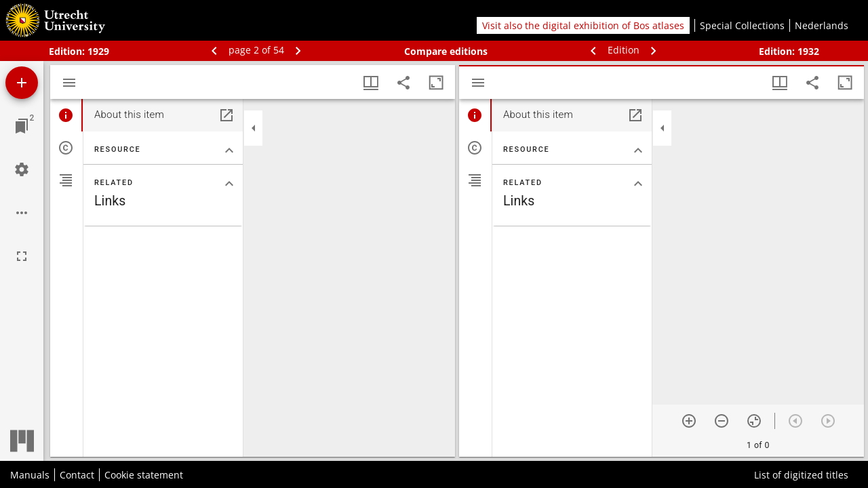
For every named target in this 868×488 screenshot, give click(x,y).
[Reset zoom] (754, 421)
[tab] (66, 115)
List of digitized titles (801, 475)
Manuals (30, 475)
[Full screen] (22, 256)
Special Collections (742, 25)
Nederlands (822, 25)
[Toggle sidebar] (69, 83)
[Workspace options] (22, 213)
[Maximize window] (436, 83)
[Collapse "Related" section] (229, 184)
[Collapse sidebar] (254, 128)
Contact (77, 475)
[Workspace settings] (22, 169)
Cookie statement (144, 475)
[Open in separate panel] (226, 115)
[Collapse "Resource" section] (229, 150)
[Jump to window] (22, 126)
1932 (808, 51)
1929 (98, 51)
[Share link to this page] (403, 83)
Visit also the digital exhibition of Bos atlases (583, 25)
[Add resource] (22, 83)
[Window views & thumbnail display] (371, 83)
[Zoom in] (689, 421)
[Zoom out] (722, 421)
